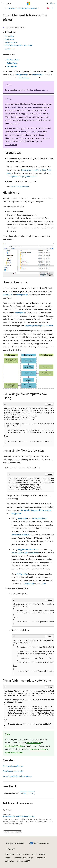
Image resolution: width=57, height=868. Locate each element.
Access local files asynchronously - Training (18, 816)
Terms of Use (41, 858)
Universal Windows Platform (27, 8)
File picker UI (9, 39)
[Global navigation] (2, 3)
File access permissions (20, 186)
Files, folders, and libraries (13, 771)
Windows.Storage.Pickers (31, 132)
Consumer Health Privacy (23, 858)
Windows (12, 8)
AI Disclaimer (9, 854)
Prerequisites (9, 36)
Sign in (53, 3)
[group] (28, 426)
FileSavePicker (11, 145)
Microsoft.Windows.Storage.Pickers (23, 107)
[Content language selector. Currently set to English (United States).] (15, 844)
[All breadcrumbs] (5, 8)
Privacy (7, 858)
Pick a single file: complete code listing (18, 45)
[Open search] (47, 3)
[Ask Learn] (48, 8)
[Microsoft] (28, 3)
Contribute (43, 854)
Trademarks (9, 861)
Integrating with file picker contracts (39, 325)
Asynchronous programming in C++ (25, 176)
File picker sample (38, 90)
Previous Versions (23, 854)
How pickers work (11, 42)
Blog (33, 854)
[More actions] (52, 8)
